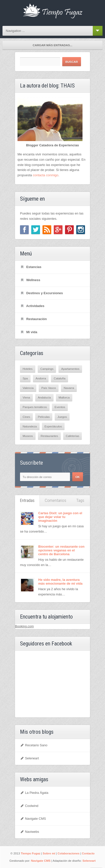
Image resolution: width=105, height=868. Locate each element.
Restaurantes (49, 436)
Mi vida (29, 332)
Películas (44, 417)
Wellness (30, 280)
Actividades (32, 306)
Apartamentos (70, 369)
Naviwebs (29, 832)
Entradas (27, 500)
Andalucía (44, 397)
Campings (47, 369)
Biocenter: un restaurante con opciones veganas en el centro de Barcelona (61, 550)
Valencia (28, 388)
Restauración (33, 319)
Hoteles (28, 369)
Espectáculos (53, 426)
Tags (80, 500)
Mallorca (64, 397)
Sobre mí (49, 853)
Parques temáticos (35, 407)
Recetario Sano (34, 745)
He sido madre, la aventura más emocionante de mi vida (60, 582)
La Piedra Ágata (34, 793)
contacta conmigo (45, 175)
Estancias (31, 267)
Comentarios (55, 500)
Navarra (69, 388)
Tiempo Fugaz (30, 853)
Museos (28, 436)
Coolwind (29, 806)
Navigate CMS (33, 819)
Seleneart (29, 758)
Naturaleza (30, 426)
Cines (26, 417)
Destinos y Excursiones (41, 293)
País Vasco (49, 388)
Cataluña (60, 378)
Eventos (60, 407)
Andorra (41, 378)
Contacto (88, 853)
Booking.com (24, 626)
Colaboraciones (68, 853)
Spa (25, 378)
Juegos (62, 417)
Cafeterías (72, 436)
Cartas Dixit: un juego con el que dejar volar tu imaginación (60, 517)
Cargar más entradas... (52, 45)
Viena (26, 397)
